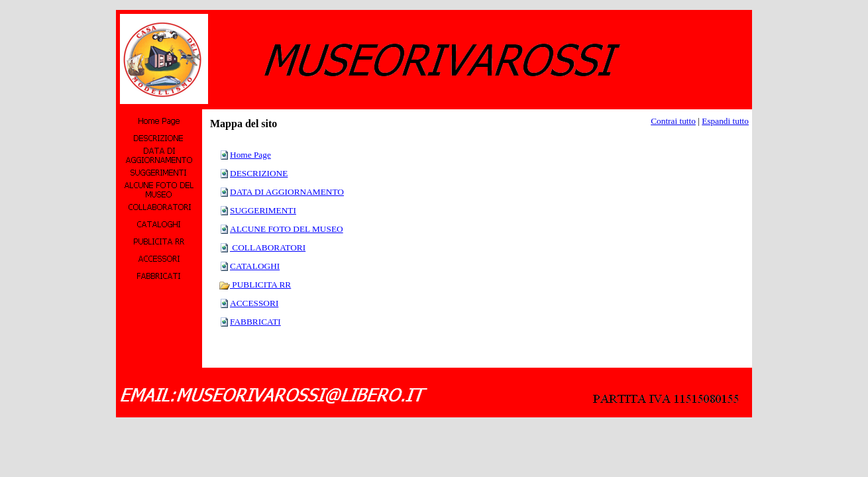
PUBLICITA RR (255, 285)
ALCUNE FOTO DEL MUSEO (287, 229)
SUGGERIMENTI (263, 210)
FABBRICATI (255, 322)
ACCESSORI (254, 303)
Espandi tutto (725, 121)
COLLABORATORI (268, 247)
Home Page (250, 155)
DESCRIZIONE (259, 173)
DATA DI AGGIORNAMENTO (287, 192)
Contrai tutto (673, 121)
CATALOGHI (255, 266)
